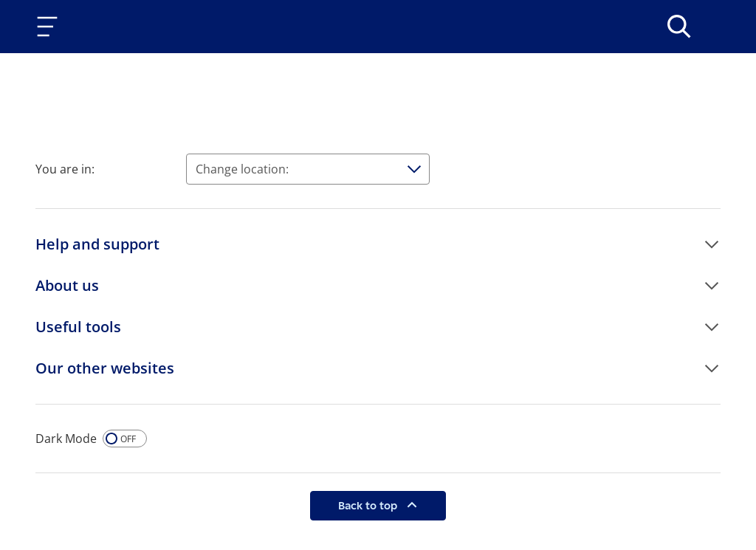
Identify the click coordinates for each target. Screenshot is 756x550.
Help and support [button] (97, 244)
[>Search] (679, 27)
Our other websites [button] (105, 368)
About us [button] (67, 285)
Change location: (242, 169)
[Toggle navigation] (50, 27)
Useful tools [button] (78, 327)
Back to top (369, 505)
